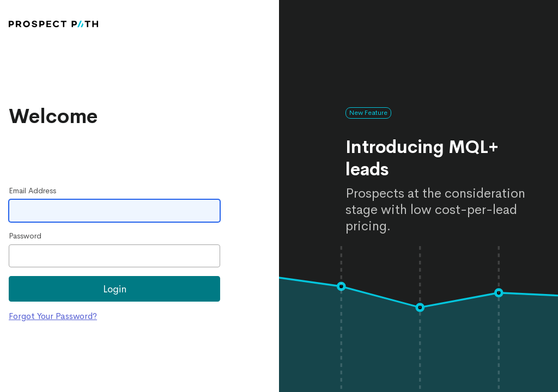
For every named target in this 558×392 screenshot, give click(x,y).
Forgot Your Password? (53, 316)
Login (115, 289)
